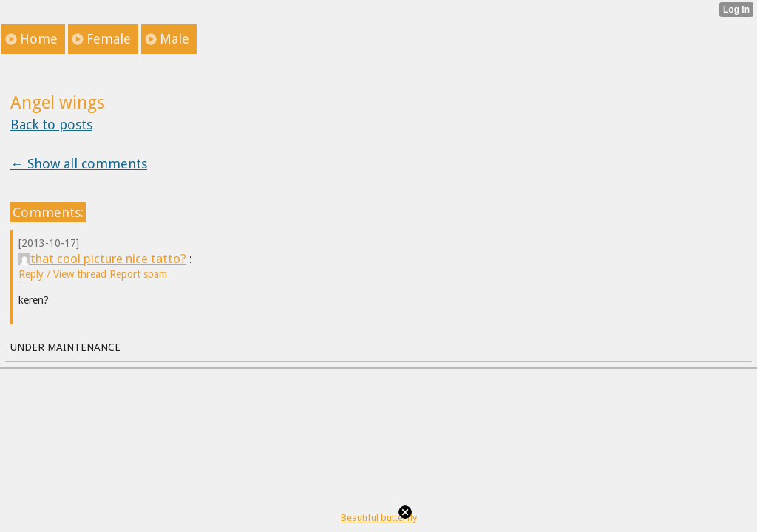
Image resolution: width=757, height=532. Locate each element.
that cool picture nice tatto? (102, 259)
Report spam (138, 274)
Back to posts (51, 125)
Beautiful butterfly (379, 518)
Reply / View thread (62, 274)
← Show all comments (79, 164)
